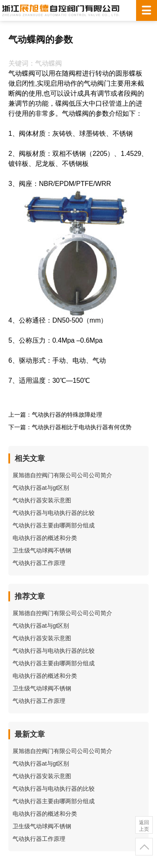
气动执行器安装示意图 (42, 500)
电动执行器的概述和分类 (45, 538)
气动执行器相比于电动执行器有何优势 (82, 427)
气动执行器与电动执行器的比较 (54, 513)
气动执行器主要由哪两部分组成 (54, 525)
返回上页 (144, 826)
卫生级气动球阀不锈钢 (42, 550)
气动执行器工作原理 (39, 563)
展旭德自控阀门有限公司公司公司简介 (62, 475)
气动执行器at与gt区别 (41, 488)
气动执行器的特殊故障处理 (67, 415)
